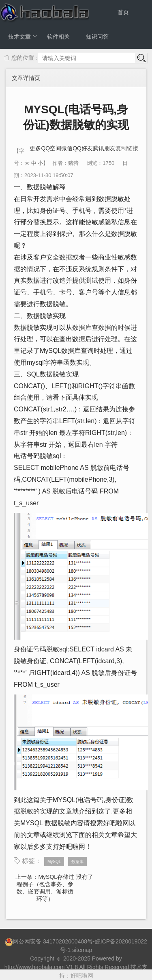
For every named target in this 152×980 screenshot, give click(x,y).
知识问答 (97, 37)
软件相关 (58, 37)
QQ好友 (83, 148)
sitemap (82, 950)
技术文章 (23, 37)
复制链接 (127, 148)
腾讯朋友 (104, 148)
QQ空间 (51, 148)
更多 (35, 148)
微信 (67, 148)
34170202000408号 (68, 941)
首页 (123, 12)
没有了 (85, 877)
